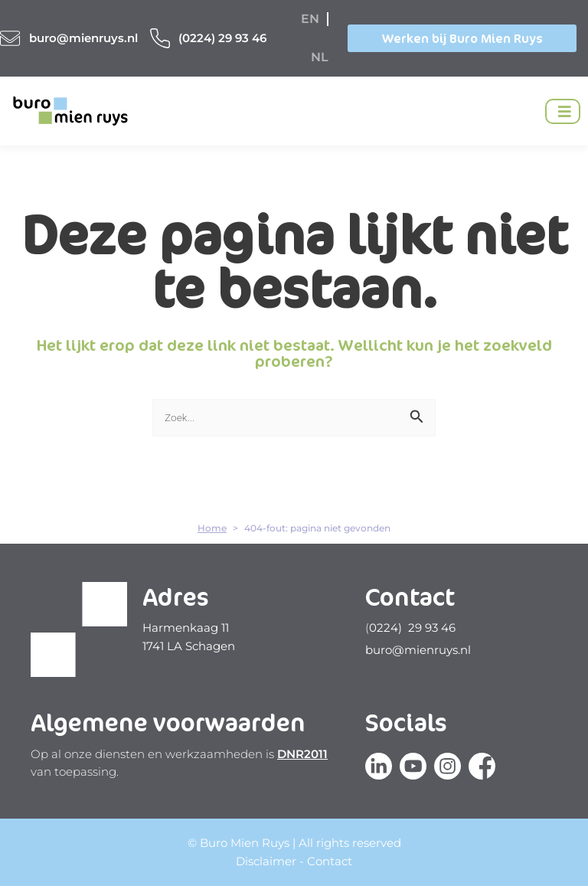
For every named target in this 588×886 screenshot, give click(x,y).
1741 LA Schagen (189, 646)
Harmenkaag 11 (186, 628)
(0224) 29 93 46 (222, 38)
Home (212, 528)
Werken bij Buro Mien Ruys (462, 38)
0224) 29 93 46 (412, 628)
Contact (330, 861)
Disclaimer (266, 861)
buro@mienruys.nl (83, 38)
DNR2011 (302, 754)
